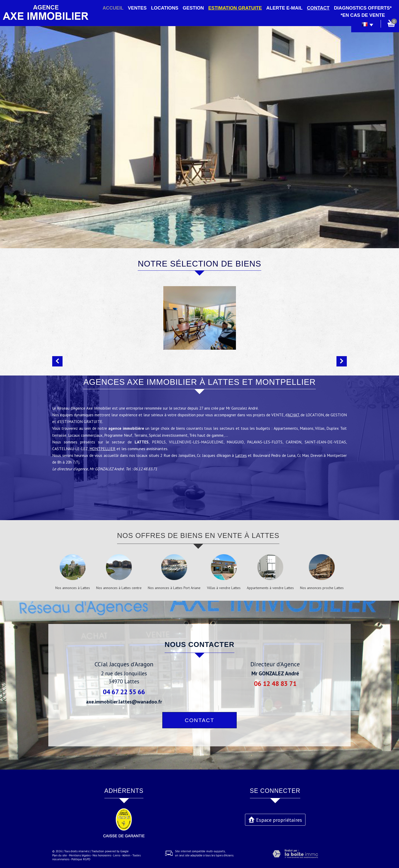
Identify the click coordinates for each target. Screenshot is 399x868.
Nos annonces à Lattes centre (119, 588)
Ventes (137, 8)
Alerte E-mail (284, 8)
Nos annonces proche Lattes (322, 588)
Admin (126, 855)
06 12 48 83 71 (275, 683)
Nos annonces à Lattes (73, 588)
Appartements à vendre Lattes (270, 588)
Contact (318, 8)
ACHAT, (294, 427)
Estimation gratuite (235, 8)
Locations (165, 8)
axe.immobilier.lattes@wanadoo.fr (124, 702)
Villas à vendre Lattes (224, 588)
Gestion (193, 8)
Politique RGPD (81, 859)
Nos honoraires (102, 855)
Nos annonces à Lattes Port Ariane (174, 588)
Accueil (113, 8)
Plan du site (60, 855)
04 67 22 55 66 (124, 692)
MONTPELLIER (102, 461)
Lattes (241, 468)
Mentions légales (80, 855)
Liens (117, 855)
